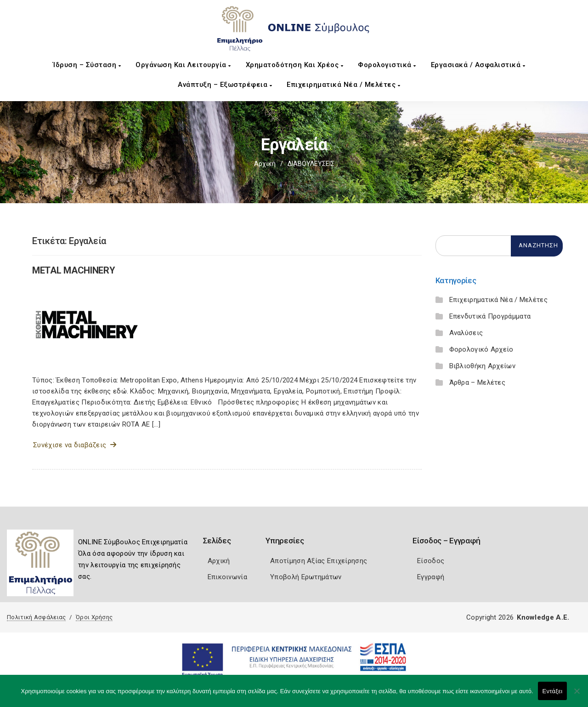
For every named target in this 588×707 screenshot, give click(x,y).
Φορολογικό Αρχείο (481, 349)
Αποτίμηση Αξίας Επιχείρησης (319, 561)
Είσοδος (431, 561)
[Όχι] (577, 696)
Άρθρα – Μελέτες (478, 382)
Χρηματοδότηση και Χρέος (295, 65)
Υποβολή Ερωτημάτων (306, 577)
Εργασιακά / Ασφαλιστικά (478, 65)
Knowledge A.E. (543, 617)
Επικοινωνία (227, 577)
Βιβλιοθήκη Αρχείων (482, 366)
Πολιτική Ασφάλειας (36, 617)
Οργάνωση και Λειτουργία (183, 65)
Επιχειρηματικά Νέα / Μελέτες (343, 85)
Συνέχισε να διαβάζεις (75, 445)
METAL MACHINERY (74, 270)
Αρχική (265, 164)
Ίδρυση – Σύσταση (87, 65)
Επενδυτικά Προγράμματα (490, 316)
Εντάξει (553, 691)
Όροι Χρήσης (94, 617)
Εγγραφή (431, 577)
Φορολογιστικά (387, 65)
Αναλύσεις (466, 333)
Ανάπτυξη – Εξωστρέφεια (225, 85)
